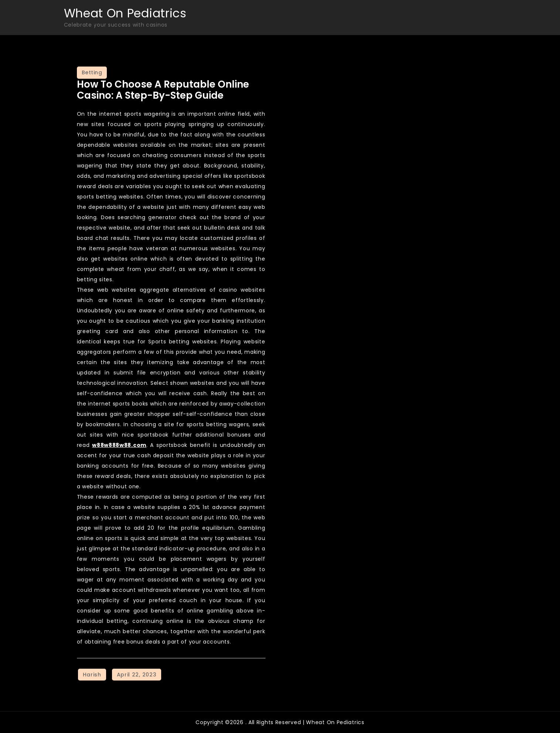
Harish (92, 675)
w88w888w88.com (119, 445)
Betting (92, 72)
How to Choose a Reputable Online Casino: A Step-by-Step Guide (163, 90)
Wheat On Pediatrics (125, 13)
